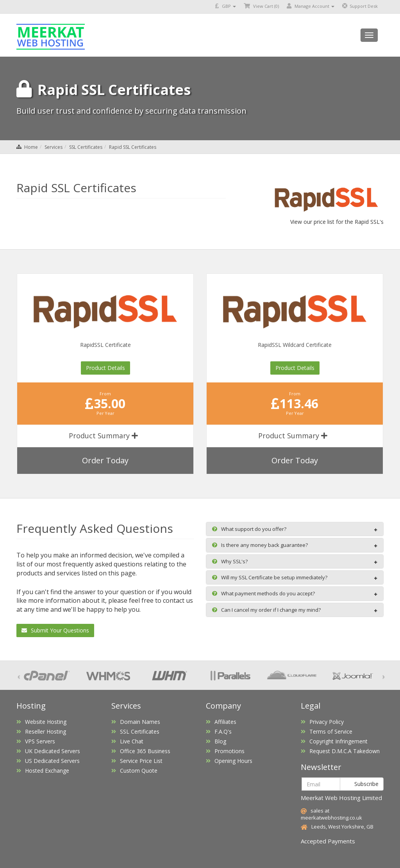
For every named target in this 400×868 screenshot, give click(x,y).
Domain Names (136, 722)
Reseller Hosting (41, 731)
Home (31, 147)
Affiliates (221, 722)
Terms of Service (327, 731)
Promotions (225, 751)
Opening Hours (229, 761)
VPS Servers (36, 741)
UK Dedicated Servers (48, 751)
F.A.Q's (219, 731)
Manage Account (311, 6)
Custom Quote (134, 771)
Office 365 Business (141, 751)
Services (54, 147)
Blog (216, 741)
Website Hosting (41, 722)
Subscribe (362, 784)
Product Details (105, 368)
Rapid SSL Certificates (133, 147)
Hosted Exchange (43, 771)
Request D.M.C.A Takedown (340, 751)
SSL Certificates (86, 147)
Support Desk (360, 6)
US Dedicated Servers (48, 761)
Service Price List (137, 761)
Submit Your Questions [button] (55, 630)
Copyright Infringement (334, 741)
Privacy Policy (322, 722)
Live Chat (127, 741)
